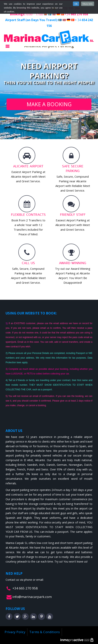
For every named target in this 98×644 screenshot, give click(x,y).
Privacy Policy (15, 632)
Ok (76, 4)
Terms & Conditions (45, 632)
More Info (88, 4)
